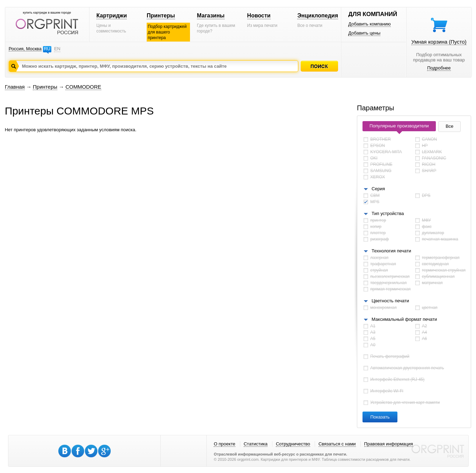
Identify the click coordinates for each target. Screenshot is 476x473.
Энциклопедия (318, 16)
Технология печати (391, 251)
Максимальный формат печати (404, 319)
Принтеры (161, 16)
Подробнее (439, 68)
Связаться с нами (337, 444)
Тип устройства (388, 213)
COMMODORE (83, 87)
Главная (15, 87)
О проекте (224, 444)
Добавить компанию (369, 24)
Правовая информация (389, 444)
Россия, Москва (25, 49)
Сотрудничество (293, 444)
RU (47, 49)
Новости (259, 16)
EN (57, 49)
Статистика (256, 444)
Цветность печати (390, 301)
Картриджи (112, 16)
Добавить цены (364, 33)
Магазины (211, 16)
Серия (378, 189)
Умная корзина (439, 42)
